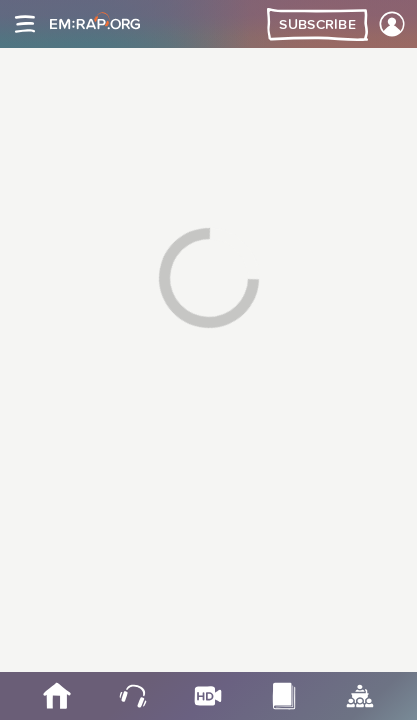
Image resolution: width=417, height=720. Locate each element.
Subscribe (317, 25)
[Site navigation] (25, 24)
